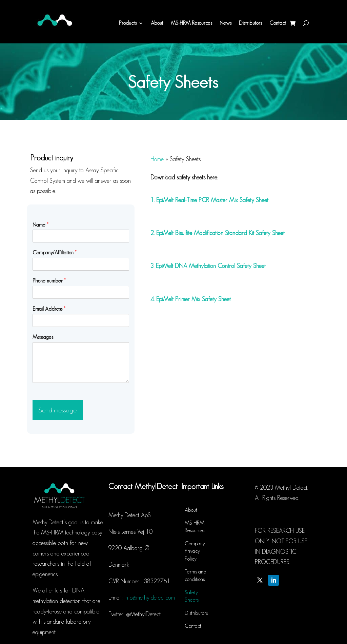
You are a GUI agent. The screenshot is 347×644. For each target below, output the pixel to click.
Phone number (49, 281)
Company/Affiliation (55, 252)
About (157, 23)
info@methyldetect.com (150, 598)
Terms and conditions (196, 575)
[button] (333, 9)
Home (157, 159)
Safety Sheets (192, 596)
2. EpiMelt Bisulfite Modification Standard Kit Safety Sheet (218, 233)
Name (40, 225)
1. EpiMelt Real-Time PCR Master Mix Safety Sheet (209, 200)
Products (128, 23)
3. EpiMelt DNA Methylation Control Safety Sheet (208, 266)
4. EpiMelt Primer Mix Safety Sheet (191, 299)
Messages (43, 337)
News (226, 23)
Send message (58, 410)
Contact (278, 23)
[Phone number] (81, 292)
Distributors (250, 23)
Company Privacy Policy (195, 551)
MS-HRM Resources (191, 23)
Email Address (49, 309)
